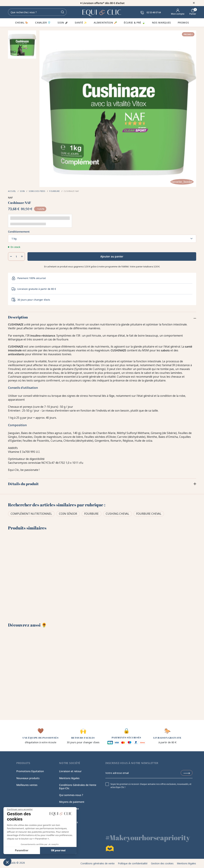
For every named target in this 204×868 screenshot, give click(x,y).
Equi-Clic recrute (69, 809)
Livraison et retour (70, 771)
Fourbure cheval (149, 514)
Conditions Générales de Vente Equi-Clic (78, 787)
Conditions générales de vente (98, 863)
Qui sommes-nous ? (71, 795)
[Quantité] (16, 256)
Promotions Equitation (30, 771)
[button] (7, 862)
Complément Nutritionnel (31, 514)
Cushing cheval (117, 514)
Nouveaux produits (28, 778)
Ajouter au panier (112, 256)
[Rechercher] (37, 12)
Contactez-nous (69, 822)
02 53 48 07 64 (151, 12)
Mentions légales (69, 778)
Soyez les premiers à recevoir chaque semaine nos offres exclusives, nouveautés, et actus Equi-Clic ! (151, 786)
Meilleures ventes (27, 785)
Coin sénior (68, 514)
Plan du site (66, 815)
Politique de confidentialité (133, 863)
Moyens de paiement (72, 802)
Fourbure (91, 514)
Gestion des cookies (162, 863)
